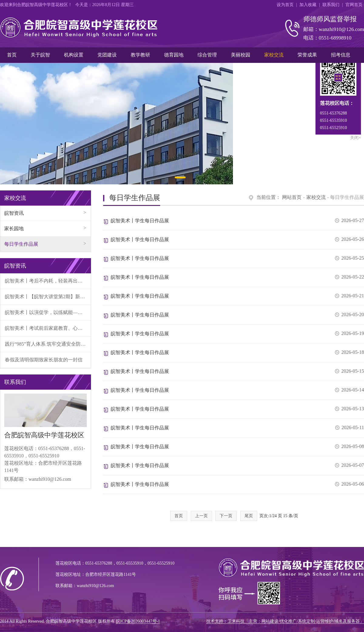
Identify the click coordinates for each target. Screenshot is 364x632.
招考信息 (341, 55)
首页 (12, 55)
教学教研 (140, 55)
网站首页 (292, 197)
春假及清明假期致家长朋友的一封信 (44, 360)
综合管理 (207, 55)
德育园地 (174, 55)
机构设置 (74, 55)
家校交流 (274, 55)
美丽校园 (241, 55)
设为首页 (285, 5)
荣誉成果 (307, 55)
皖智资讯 (14, 213)
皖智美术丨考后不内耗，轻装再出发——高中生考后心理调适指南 (48, 281)
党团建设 (107, 55)
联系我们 (331, 5)
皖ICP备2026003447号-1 (138, 621)
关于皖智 (40, 55)
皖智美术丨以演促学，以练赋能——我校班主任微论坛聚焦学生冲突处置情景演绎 (48, 312)
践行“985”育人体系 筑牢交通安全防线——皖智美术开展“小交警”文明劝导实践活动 (48, 344)
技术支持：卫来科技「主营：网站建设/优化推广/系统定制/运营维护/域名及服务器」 (285, 621)
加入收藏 (308, 5)
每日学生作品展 (21, 244)
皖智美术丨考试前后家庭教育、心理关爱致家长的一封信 (48, 328)
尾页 (249, 516)
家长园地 (14, 229)
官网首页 (354, 5)
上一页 (201, 516)
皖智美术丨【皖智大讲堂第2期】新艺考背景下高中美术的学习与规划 (48, 297)
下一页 (226, 516)
